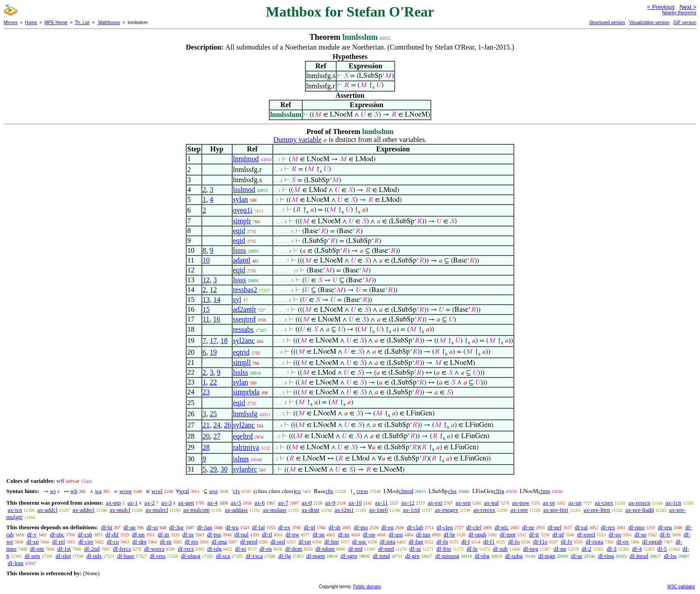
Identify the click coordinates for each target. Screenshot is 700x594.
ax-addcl (48, 510)
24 (217, 425)
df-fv (567, 542)
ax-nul (491, 503)
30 (224, 469)
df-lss (670, 556)
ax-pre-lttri (556, 510)
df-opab (477, 534)
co (298, 491)
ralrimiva (246, 447)
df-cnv (86, 542)
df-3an (204, 527)
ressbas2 (245, 290)
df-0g (284, 556)
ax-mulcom (196, 510)
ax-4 (212, 503)
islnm (241, 459)
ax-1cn (673, 503)
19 (213, 352)
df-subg (514, 556)
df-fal (258, 527)
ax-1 (133, 503)
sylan (241, 199)
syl (237, 299)
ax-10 (355, 503)
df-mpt (507, 534)
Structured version (607, 23)
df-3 (612, 549)
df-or (152, 527)
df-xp (33, 542)
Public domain (367, 587)
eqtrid (241, 352)
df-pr (344, 534)
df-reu (665, 527)
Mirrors (10, 23)
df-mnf (386, 549)
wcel (157, 491)
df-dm (139, 542)
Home (31, 23)
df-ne (528, 527)
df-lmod (639, 556)
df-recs (186, 549)
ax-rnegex (446, 510)
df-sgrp (349, 556)
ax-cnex (604, 503)
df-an (129, 527)
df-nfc (502, 527)
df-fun (416, 542)
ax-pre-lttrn (597, 510)
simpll (242, 362)
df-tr (534, 534)
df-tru (232, 527)
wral (184, 491)
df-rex (608, 527)
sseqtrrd (244, 319)
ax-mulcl (120, 510)
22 (213, 382)
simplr (242, 221)
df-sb (335, 527)
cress (362, 491)
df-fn (442, 542)
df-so (640, 534)
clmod (406, 491)
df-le (472, 549)
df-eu (387, 527)
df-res (192, 542)
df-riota (594, 542)
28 (206, 447)
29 (213, 469)
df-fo (514, 542)
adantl (242, 260)
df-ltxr (444, 549)
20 (206, 436)
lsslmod (244, 190)
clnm (544, 491)
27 (217, 436)
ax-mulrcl (157, 510)
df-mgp (547, 556)
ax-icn (15, 510)
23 (206, 392)
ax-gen (186, 503)
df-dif (112, 534)
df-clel (474, 527)
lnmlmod (246, 159)
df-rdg (215, 549)
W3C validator (681, 587)
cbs (329, 491)
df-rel (59, 542)
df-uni (396, 534)
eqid (239, 231)
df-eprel (586, 534)
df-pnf (356, 549)
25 (213, 414)
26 (228, 425)
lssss (240, 250)
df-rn (166, 542)
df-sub (500, 549)
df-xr (415, 549)
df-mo (361, 527)
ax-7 (283, 503)
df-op (369, 534)
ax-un (575, 503)
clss (452, 491)
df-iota (388, 542)
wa (98, 491)
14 (217, 299)
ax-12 (408, 503)
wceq (125, 491)
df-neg (531, 549)
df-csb (85, 534)
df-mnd (381, 556)
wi (53, 491)
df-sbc (57, 534)
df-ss (188, 534)
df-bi (106, 527)
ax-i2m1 (344, 510)
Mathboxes (108, 23)
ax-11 (381, 503)
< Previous (661, 7)
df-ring (606, 556)
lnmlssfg (245, 414)
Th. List (82, 23)
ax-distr (311, 510)
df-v (32, 534)
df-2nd (92, 549)
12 (206, 280)
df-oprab (652, 542)
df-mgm (316, 556)
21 (206, 425)
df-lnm (15, 563)
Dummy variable (297, 140)
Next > (688, 7)
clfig (499, 491)
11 (206, 319)
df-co (113, 542)
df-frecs (122, 549)
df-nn (560, 549)
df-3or (177, 527)
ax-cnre (519, 510)
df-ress (157, 556)
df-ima (219, 542)
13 (206, 299)
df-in (164, 534)
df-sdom (325, 549)
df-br (450, 534)
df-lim (331, 542)
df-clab (415, 527)
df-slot (63, 556)
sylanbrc (245, 469)
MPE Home (56, 23)
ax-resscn (640, 503)
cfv (237, 491)
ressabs (243, 329)
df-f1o (540, 542)
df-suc (360, 542)
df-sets (32, 556)
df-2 (587, 549)
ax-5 (236, 503)
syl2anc (244, 341)
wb (74, 491)
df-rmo (637, 527)
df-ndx (94, 556)
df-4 (637, 549)
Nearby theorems (679, 13)
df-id (558, 534)
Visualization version (649, 23)
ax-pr (549, 503)
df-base (125, 556)
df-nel (555, 527)
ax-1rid (412, 510)
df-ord (278, 542)
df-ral (581, 527)
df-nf (309, 527)
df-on (304, 542)
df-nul (242, 534)
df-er (240, 549)
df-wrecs (154, 549)
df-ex (284, 527)
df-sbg (482, 556)
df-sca (223, 556)
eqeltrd (243, 436)
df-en (265, 549)
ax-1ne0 (379, 510)
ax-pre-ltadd (640, 510)
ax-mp (114, 503)
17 (213, 341)
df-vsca (254, 556)
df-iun (423, 534)
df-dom (294, 549)
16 (217, 319)
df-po (615, 534)
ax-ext (435, 503)
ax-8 (307, 503)
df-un (138, 534)
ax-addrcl (84, 510)
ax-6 (260, 503)
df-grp (413, 556)
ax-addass (236, 510)
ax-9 (330, 503)
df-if (267, 534)
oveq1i (243, 210)
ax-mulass (275, 510)
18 (224, 341)
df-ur (577, 556)
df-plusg (191, 556)
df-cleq (445, 527)
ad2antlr (245, 309)
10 (206, 260)
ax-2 (149, 503)
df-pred (249, 542)
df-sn (319, 534)
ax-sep (463, 503)
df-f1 (489, 542)
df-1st (64, 549)
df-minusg (447, 556)
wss (213, 491)
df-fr (665, 534)
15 (206, 309)
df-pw (293, 534)
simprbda (246, 392)
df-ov (623, 542)
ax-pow (521, 503)
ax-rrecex (484, 510)
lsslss (241, 372)
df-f (466, 542)
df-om (37, 549)
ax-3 (166, 503)
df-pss (214, 534)
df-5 (662, 549)
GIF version (685, 23)
